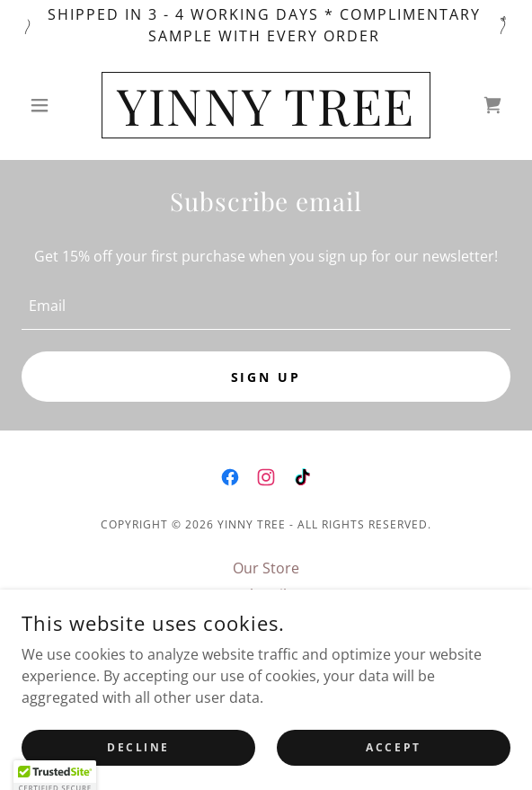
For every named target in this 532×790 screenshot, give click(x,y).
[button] (58, 105)
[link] (266, 105)
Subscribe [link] (266, 595)
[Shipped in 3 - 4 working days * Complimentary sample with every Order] (266, 25)
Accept (393, 772)
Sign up (266, 377)
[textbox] (266, 306)
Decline (138, 772)
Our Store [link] (266, 568)
